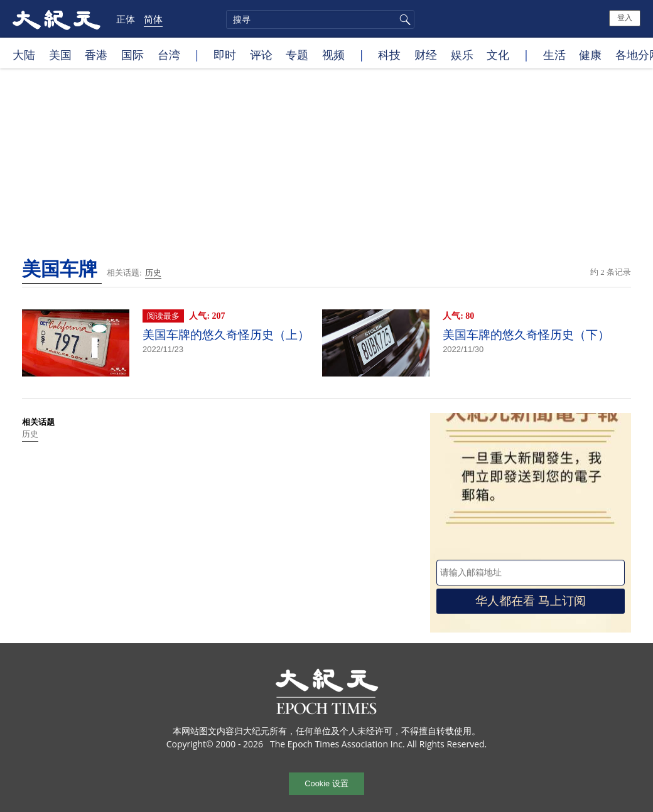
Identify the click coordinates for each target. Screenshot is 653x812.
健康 (590, 55)
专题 (297, 55)
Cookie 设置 (326, 783)
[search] (320, 19)
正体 (126, 19)
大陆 (24, 55)
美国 (60, 55)
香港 (96, 55)
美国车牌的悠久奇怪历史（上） (226, 335)
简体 (153, 19)
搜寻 (403, 19)
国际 (132, 55)
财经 (426, 55)
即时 (225, 55)
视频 (333, 55)
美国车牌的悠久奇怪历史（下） (526, 335)
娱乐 (462, 55)
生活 (554, 55)
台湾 (169, 55)
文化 (498, 55)
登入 (625, 18)
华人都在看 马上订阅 (531, 601)
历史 (153, 273)
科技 (389, 55)
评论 (261, 55)
